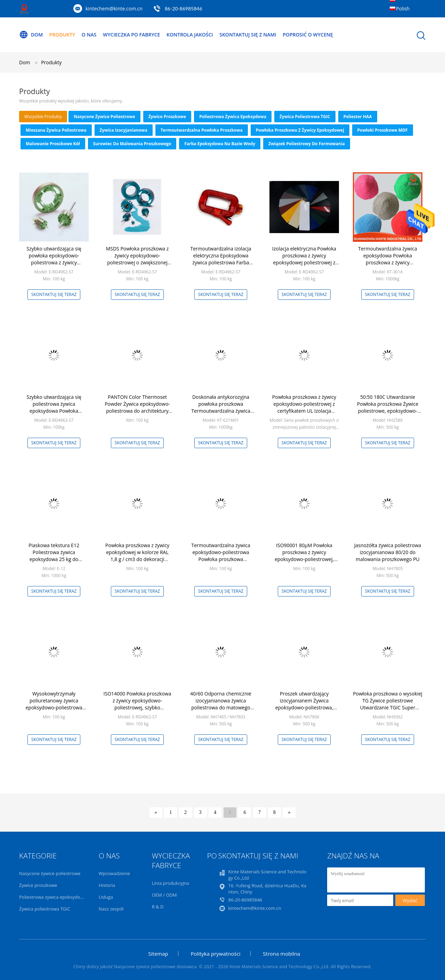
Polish (403, 9)
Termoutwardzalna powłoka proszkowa (202, 130)
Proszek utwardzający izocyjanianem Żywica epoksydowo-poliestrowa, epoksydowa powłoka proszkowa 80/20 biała (304, 707)
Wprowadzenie (114, 873)
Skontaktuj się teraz (54, 294)
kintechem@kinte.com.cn (114, 9)
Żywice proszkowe (167, 117)
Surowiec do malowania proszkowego (132, 144)
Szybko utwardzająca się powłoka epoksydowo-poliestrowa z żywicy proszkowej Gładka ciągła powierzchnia (54, 262)
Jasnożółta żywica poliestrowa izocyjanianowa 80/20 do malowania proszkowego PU (388, 552)
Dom (31, 35)
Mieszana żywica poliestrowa (56, 130)
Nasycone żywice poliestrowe (104, 117)
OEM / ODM (164, 895)
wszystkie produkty (43, 117)
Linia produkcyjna (171, 883)
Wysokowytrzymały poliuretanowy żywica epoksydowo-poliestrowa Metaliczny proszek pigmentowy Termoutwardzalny (54, 711)
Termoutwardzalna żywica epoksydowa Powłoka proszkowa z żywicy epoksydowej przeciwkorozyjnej (388, 262)
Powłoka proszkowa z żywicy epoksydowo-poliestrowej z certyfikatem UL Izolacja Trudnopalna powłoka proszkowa (304, 411)
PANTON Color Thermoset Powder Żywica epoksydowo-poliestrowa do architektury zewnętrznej (137, 407)
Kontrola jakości (190, 35)
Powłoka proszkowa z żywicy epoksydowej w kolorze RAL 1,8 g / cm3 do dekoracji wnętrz (137, 556)
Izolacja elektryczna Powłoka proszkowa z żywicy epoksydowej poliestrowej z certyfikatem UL (304, 259)
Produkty (62, 35)
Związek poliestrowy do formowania (307, 144)
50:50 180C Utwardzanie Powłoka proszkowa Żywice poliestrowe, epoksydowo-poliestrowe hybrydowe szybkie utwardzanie (388, 411)
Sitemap (158, 954)
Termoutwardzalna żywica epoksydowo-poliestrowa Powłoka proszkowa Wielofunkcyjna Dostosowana (221, 556)
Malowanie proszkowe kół (53, 144)
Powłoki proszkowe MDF (383, 130)
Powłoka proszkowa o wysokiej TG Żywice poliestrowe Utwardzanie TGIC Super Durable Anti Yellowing (388, 704)
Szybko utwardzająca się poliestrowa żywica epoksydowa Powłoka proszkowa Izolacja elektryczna (54, 407)
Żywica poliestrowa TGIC (305, 117)
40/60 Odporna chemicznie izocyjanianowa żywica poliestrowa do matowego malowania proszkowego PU (221, 704)
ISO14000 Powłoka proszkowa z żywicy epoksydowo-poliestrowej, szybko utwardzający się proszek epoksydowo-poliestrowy (137, 707)
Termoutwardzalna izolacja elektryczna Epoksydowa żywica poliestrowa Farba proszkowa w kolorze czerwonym (221, 262)
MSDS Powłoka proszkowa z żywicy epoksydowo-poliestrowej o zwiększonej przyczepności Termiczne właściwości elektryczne (137, 262)
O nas (89, 35)
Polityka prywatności (215, 954)
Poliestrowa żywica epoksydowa (233, 117)
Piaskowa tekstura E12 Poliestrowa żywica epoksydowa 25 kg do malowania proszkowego (54, 556)
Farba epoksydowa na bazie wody (220, 144)
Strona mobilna (281, 954)
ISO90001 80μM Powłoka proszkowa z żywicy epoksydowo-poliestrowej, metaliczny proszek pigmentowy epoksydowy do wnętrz (304, 563)
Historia (107, 885)
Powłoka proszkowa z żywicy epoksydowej (300, 130)
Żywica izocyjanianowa (124, 130)
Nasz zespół (111, 909)
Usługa (106, 897)
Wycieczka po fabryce (131, 35)
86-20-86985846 (184, 9)
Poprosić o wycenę (308, 35)
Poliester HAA (358, 117)
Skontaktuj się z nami (248, 35)
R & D (158, 907)
